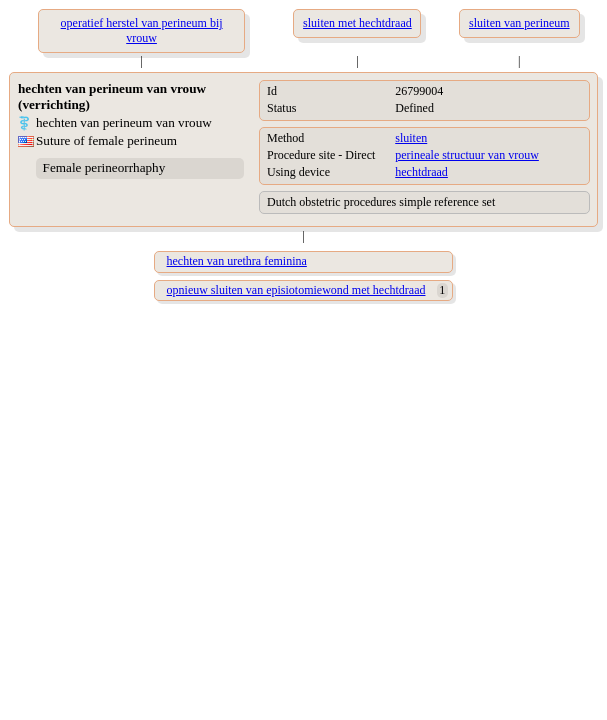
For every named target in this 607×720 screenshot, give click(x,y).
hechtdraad (421, 172)
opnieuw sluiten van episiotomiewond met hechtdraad (296, 290)
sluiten (411, 138)
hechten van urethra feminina (237, 261)
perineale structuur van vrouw (467, 155)
